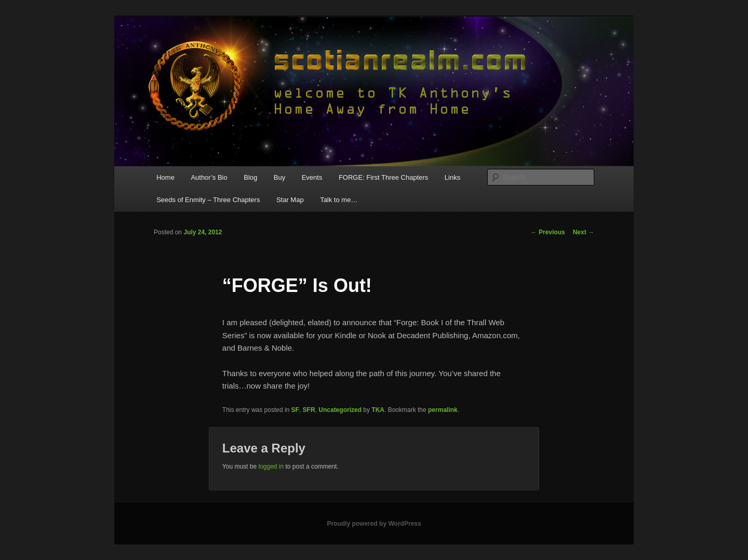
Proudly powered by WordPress (374, 524)
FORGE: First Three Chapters (383, 177)
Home (165, 177)
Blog (250, 177)
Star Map (290, 200)
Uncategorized (340, 410)
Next (584, 232)
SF (295, 410)
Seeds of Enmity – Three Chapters (208, 200)
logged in (271, 466)
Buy (279, 177)
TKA (378, 410)
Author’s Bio (209, 177)
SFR (309, 410)
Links (452, 177)
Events (312, 177)
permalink (443, 410)
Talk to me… (339, 200)
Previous (548, 232)
